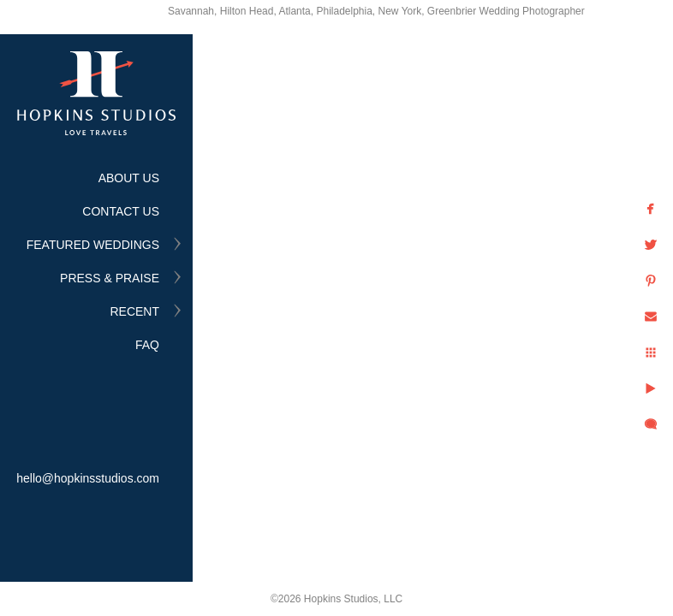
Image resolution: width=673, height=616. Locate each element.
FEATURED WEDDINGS (93, 245)
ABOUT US (129, 178)
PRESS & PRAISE (110, 278)
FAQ (147, 345)
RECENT (134, 311)
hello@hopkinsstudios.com (88, 478)
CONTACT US (121, 211)
